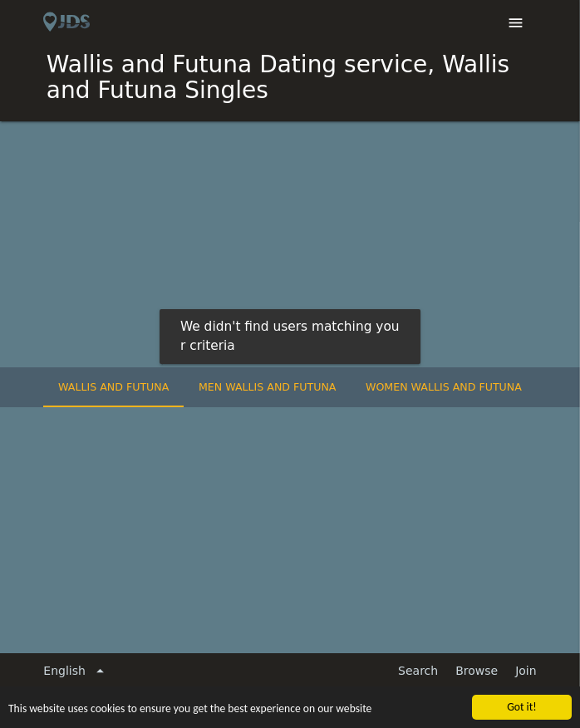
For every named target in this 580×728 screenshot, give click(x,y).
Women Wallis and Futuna (444, 387)
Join (526, 671)
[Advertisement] (290, 246)
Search (418, 671)
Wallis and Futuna (113, 387)
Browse (477, 671)
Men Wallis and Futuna (268, 387)
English (76, 671)
